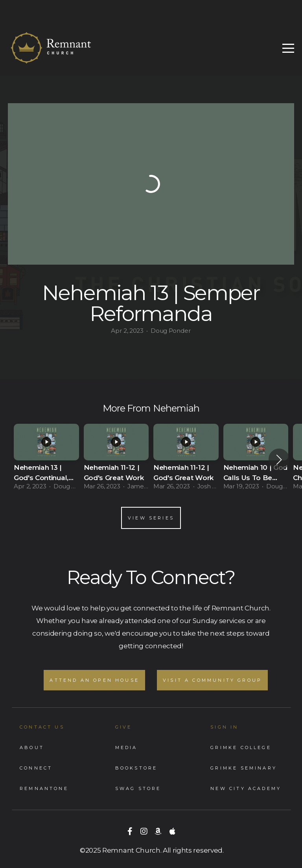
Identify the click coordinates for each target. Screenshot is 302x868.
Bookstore (136, 768)
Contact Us (42, 727)
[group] (46, 459)
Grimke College (241, 747)
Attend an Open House (94, 680)
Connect (36, 768)
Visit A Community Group (212, 680)
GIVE (124, 727)
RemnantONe (44, 788)
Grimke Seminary (244, 768)
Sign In (224, 727)
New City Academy (246, 788)
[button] (279, 460)
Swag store (138, 788)
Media (126, 747)
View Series (151, 518)
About (32, 747)
